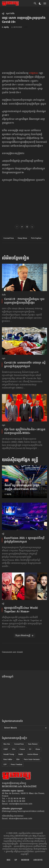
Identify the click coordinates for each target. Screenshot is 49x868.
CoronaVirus (9, 238)
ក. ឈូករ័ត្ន (5, 27)
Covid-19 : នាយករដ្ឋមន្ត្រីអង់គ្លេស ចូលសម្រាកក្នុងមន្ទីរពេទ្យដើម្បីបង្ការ (24, 301)
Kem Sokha (8, 760)
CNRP (6, 749)
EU (30, 749)
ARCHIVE (38, 860)
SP (16, 860)
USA (14, 749)
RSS (8, 860)
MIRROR (25, 860)
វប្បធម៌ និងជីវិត (10, 14)
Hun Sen (7, 744)
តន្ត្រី (3, 14)
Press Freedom (16, 765)
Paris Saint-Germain (32, 760)
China (38, 749)
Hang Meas (22, 238)
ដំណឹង (4, 295)
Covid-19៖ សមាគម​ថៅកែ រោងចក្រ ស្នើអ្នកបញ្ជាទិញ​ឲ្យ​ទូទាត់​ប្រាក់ (25, 365)
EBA (18, 760)
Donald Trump (9, 754)
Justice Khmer (33, 754)
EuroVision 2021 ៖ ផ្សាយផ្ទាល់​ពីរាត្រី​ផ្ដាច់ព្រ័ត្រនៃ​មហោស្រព (24, 540)
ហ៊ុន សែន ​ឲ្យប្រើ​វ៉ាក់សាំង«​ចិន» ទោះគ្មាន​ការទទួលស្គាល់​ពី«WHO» (25, 431)
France (22, 749)
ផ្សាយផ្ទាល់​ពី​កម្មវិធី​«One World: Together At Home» (21, 610)
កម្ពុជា (4, 359)
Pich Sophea (36, 238)
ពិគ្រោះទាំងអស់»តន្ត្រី (24, 636)
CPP (5, 765)
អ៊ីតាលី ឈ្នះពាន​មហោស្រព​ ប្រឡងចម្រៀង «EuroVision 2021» (22, 488)
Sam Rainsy (33, 744)
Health (21, 754)
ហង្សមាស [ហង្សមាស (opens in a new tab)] (34, 73)
